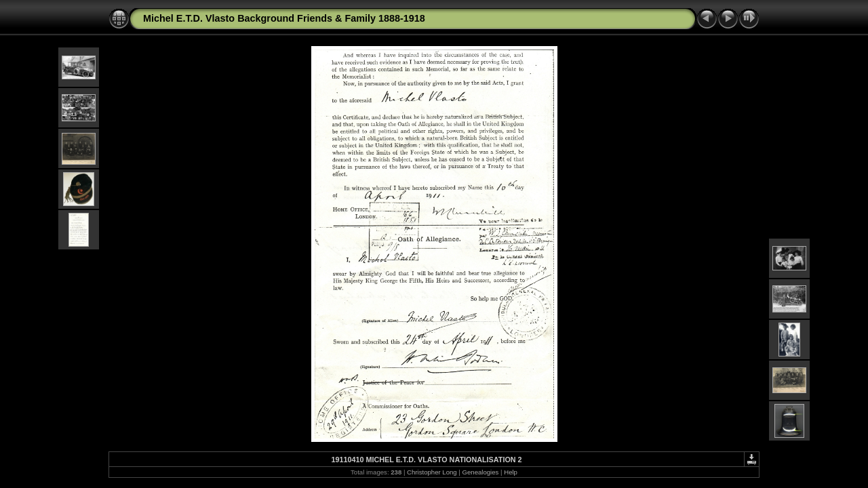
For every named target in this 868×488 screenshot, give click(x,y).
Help (511, 472)
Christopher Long (432, 472)
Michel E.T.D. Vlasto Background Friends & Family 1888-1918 (284, 18)
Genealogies (481, 472)
